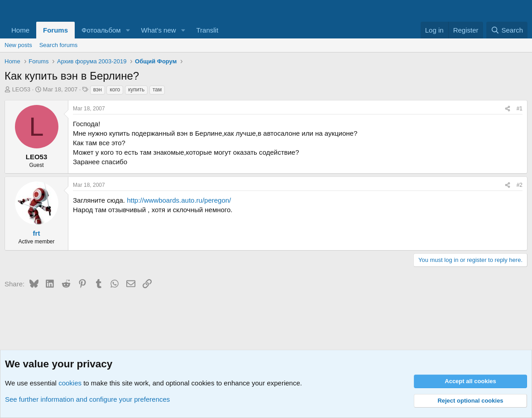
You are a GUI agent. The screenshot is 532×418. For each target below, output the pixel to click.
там (157, 90)
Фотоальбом (101, 30)
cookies (70, 383)
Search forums (59, 45)
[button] (128, 30)
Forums (55, 30)
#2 (520, 185)
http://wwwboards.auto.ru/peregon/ (179, 200)
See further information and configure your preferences (87, 399)
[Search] (507, 30)
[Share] (508, 109)
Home (20, 30)
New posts (18, 45)
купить (136, 90)
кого (115, 90)
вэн (98, 90)
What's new (159, 30)
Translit (207, 30)
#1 (520, 109)
